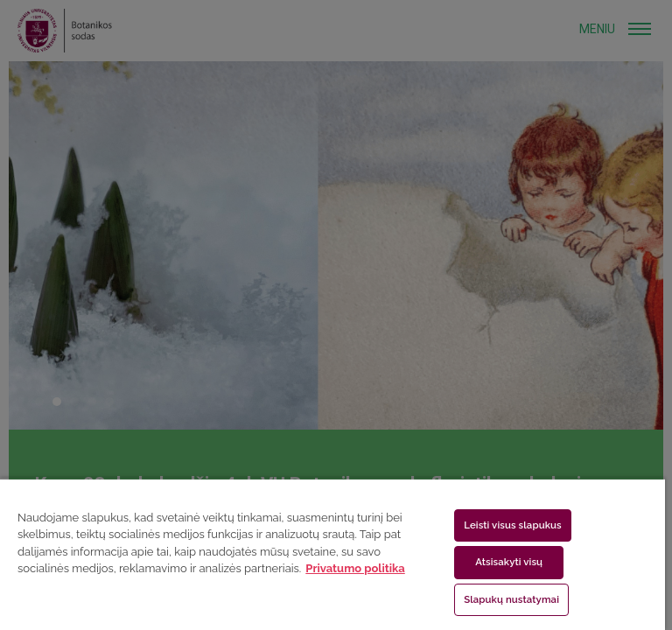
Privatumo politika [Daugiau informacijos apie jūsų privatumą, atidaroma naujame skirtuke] (355, 568)
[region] (332, 554)
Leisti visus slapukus (513, 525)
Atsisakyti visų (509, 562)
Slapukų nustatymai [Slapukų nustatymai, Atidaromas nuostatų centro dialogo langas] (511, 599)
